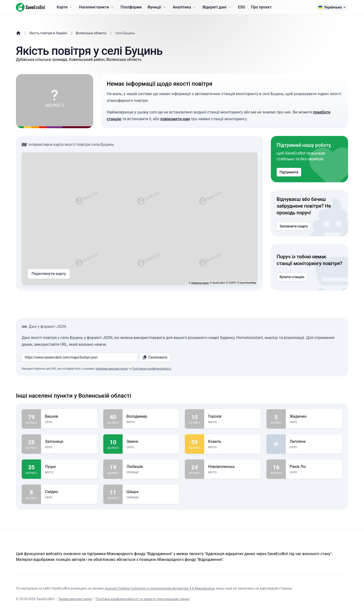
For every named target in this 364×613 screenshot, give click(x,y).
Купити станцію (292, 277)
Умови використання (75, 599)
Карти (65, 7)
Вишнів (69, 416)
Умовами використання (112, 369)
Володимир (151, 416)
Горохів (232, 416)
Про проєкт (261, 7)
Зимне (151, 442)
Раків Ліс (314, 467)
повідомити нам (175, 119)
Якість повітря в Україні (48, 33)
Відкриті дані (217, 7)
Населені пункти (97, 7)
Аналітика (185, 7)
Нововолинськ (232, 467)
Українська (332, 7)
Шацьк (151, 492)
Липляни (314, 442)
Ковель (232, 442)
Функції (157, 7)
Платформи (131, 7)
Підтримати (289, 172)
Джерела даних (200, 283)
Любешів (151, 467)
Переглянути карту (49, 274)
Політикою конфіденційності (152, 369)
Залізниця (69, 442)
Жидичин (314, 416)
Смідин (69, 492)
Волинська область (91, 33)
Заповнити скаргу (294, 226)
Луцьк (69, 467)
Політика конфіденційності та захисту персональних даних (142, 599)
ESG (242, 7)
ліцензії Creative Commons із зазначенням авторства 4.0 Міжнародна (159, 588)
